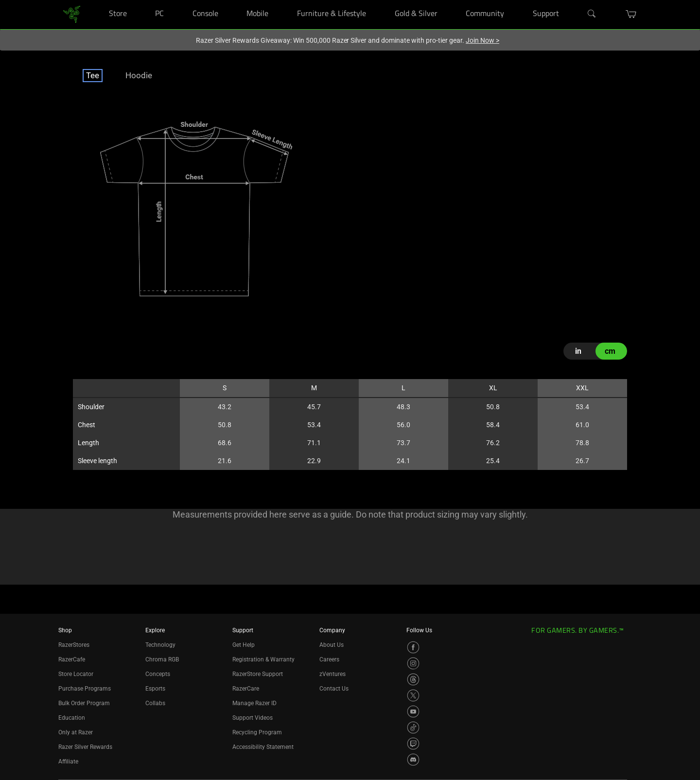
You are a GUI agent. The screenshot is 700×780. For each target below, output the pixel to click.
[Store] (139, 0)
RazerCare (246, 689)
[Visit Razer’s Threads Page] (413, 679)
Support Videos (253, 718)
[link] (72, 14)
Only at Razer (76, 732)
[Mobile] (281, 0)
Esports (155, 689)
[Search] (592, 14)
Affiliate (68, 762)
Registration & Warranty (263, 659)
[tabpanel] (350, 299)
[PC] (176, 0)
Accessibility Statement (263, 747)
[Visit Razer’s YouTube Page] (413, 711)
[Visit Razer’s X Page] (413, 695)
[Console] (230, 0)
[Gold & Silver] (449, 0)
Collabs (155, 703)
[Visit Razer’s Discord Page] (413, 760)
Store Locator (76, 674)
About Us (332, 645)
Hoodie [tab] (139, 75)
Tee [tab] (93, 75)
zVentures (332, 674)
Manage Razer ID (254, 703)
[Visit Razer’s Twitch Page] (413, 744)
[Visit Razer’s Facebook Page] (413, 647)
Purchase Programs (85, 689)
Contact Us (334, 689)
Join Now (482, 40)
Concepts (158, 674)
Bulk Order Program (84, 703)
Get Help (244, 645)
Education (72, 718)
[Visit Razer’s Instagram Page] (413, 663)
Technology (160, 645)
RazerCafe (72, 659)
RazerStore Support (258, 674)
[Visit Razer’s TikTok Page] (413, 728)
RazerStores (74, 645)
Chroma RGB (162, 659)
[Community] (516, 0)
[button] (631, 14)
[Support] (571, 0)
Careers (329, 659)
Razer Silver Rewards (85, 747)
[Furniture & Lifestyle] (378, 0)
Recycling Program (257, 732)
